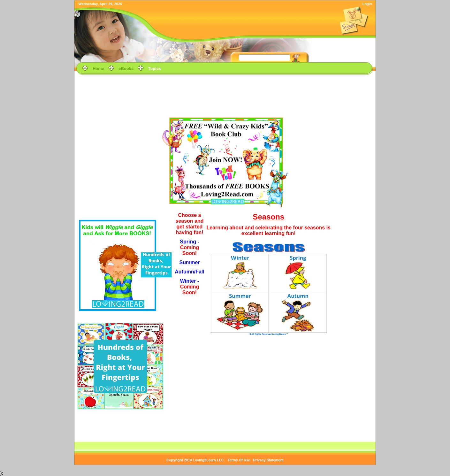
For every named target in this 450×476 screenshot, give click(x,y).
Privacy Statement (268, 460)
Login (367, 4)
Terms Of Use (239, 460)
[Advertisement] (225, 91)
